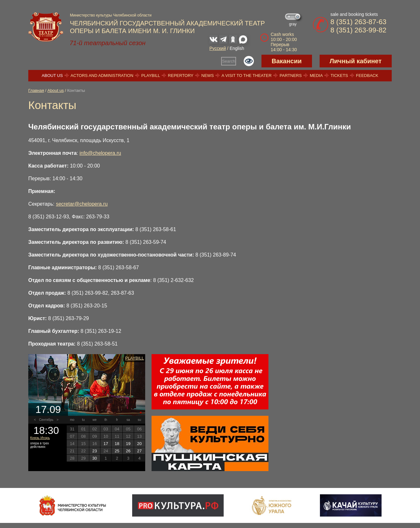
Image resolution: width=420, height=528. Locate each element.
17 (106, 444)
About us (52, 75)
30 (94, 458)
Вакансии (287, 61)
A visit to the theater (247, 75)
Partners (291, 75)
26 (128, 451)
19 (128, 444)
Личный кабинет (356, 61)
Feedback (367, 75)
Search (229, 61)
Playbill (151, 75)
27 (139, 451)
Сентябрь (46, 420)
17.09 (48, 409)
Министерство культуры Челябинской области (111, 15)
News (208, 75)
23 (94, 451)
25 (117, 451)
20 (139, 444)
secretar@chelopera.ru (82, 204)
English (237, 48)
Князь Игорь (40, 438)
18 (117, 444)
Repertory (181, 75)
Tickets (339, 75)
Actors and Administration (102, 75)
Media (316, 75)
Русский (218, 48)
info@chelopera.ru (100, 153)
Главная (36, 90)
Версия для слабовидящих (249, 61)
